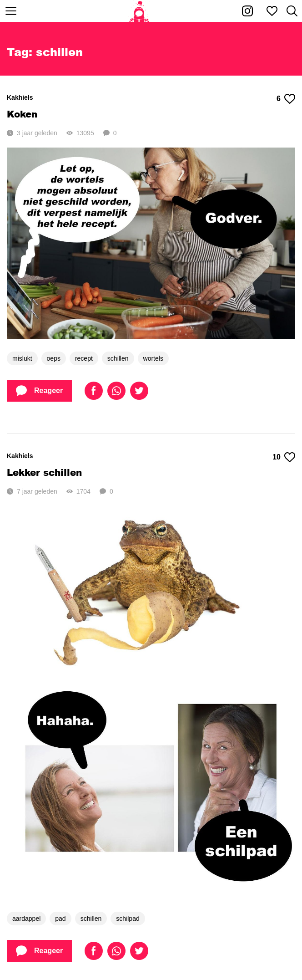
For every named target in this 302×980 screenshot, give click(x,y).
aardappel (26, 919)
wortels (153, 358)
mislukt (22, 358)
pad (60, 919)
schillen (118, 358)
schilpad (128, 919)
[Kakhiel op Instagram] (247, 11)
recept (84, 358)
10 (284, 457)
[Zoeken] (292, 11)
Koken (22, 114)
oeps (54, 358)
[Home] (139, 11)
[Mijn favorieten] (272, 11)
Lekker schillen (44, 472)
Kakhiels (20, 97)
